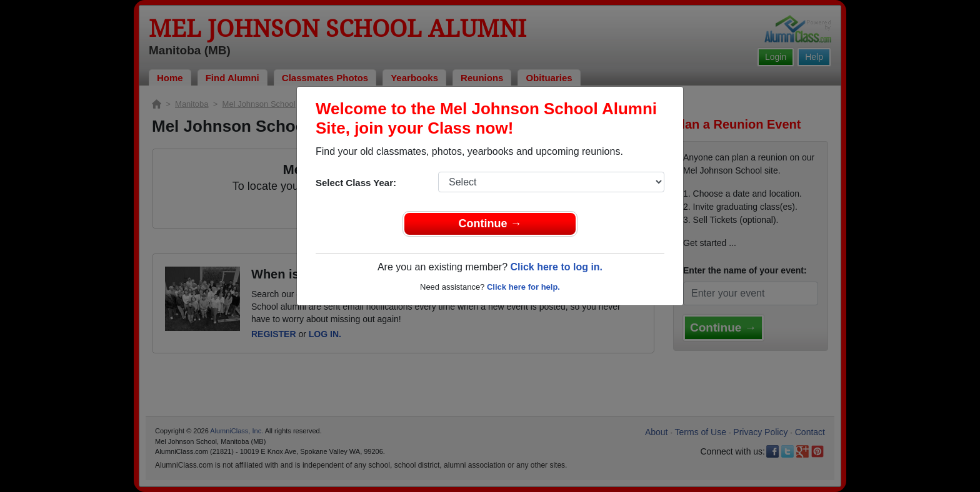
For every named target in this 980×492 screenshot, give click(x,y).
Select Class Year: (356, 183)
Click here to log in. (556, 267)
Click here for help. (523, 287)
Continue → (490, 224)
